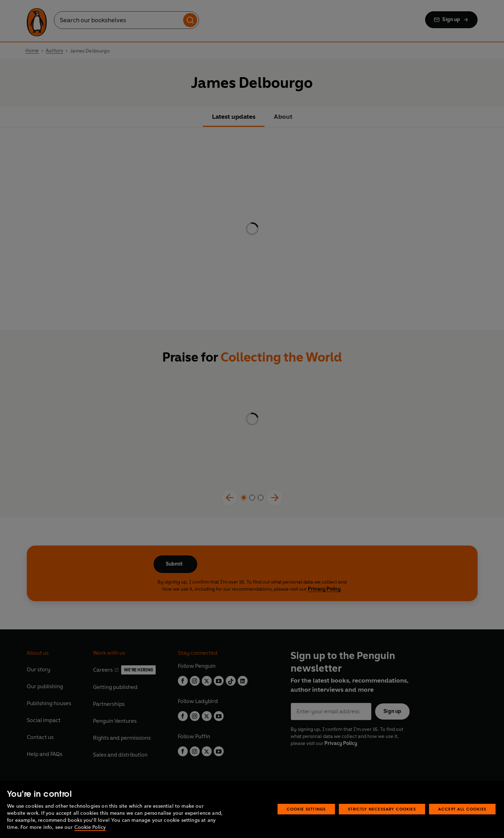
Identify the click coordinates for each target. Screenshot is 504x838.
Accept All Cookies (462, 809)
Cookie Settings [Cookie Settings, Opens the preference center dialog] (306, 809)
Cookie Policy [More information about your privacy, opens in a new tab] (90, 827)
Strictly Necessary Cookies (382, 809)
